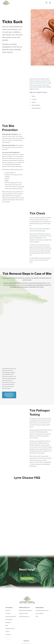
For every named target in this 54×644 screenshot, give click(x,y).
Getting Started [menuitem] (40, 608)
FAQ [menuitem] (37, 617)
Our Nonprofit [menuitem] (9, 620)
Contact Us (26, 641)
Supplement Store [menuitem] (10, 628)
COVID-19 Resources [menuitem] (24, 617)
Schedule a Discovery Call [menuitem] (42, 611)
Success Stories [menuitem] (40, 614)
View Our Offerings (27, 579)
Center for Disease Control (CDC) (41, 85)
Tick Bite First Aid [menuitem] (23, 614)
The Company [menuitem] (9, 608)
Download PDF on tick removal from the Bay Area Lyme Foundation (9, 395)
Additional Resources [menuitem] (24, 608)
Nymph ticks (33, 234)
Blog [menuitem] (7, 625)
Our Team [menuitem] (8, 614)
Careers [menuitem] (7, 632)
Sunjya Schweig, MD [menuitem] (11, 617)
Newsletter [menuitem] (8, 623)
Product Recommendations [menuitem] (26, 611)
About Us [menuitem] (8, 611)
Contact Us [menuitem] (8, 634)
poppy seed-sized (46, 234)
